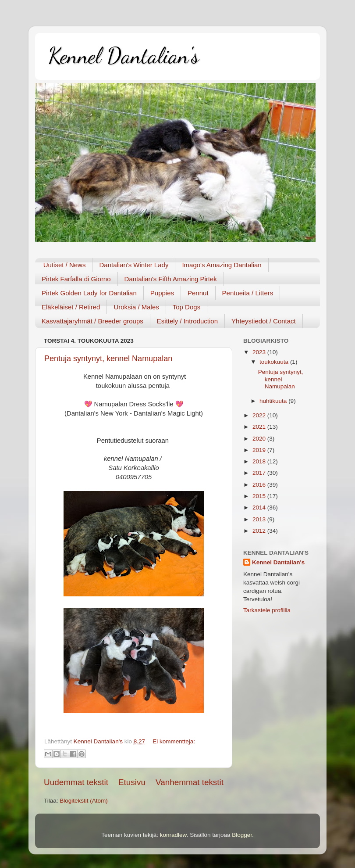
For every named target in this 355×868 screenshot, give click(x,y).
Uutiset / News (65, 265)
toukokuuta (275, 362)
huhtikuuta (274, 401)
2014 (260, 508)
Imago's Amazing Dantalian (222, 265)
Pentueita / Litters (248, 293)
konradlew (173, 835)
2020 (260, 439)
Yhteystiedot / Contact (264, 321)
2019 (260, 450)
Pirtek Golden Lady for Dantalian (89, 293)
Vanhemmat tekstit (190, 782)
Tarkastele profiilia (267, 610)
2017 (260, 473)
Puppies (162, 293)
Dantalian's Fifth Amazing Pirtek (171, 279)
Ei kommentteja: (174, 741)
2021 (260, 427)
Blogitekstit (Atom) (84, 801)
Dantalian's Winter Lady (134, 265)
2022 (260, 415)
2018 (260, 461)
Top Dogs (186, 307)
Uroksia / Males (136, 307)
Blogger (242, 835)
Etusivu (132, 782)
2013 (260, 519)
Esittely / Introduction (187, 321)
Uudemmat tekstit (76, 782)
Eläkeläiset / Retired (71, 307)
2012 (260, 531)
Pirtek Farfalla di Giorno (76, 279)
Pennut (198, 293)
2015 (260, 496)
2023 (260, 352)
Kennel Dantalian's (124, 56)
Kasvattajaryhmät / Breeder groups (92, 321)
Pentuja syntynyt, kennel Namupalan (108, 359)
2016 (260, 485)
